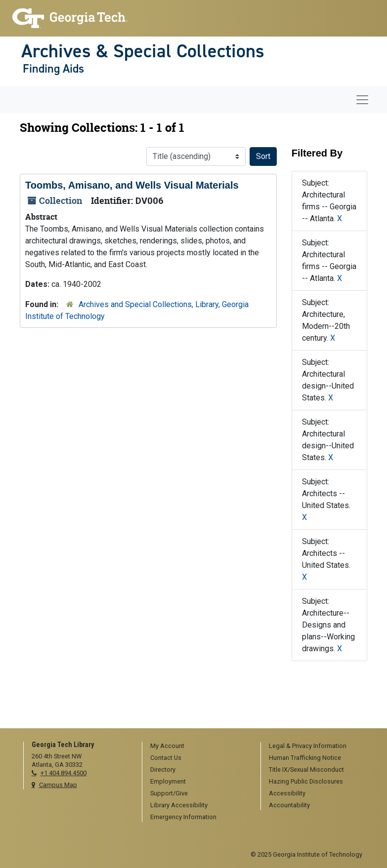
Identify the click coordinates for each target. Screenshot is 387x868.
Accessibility (287, 793)
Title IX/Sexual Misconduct (306, 769)
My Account (167, 746)
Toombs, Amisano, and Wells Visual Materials (132, 185)
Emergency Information (183, 817)
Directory (163, 769)
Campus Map (58, 785)
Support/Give (169, 793)
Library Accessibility (179, 805)
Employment (168, 781)
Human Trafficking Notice (305, 758)
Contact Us (166, 758)
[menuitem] (198, 747)
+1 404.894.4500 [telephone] (64, 773)
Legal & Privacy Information (308, 746)
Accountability (289, 805)
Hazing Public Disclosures (306, 781)
